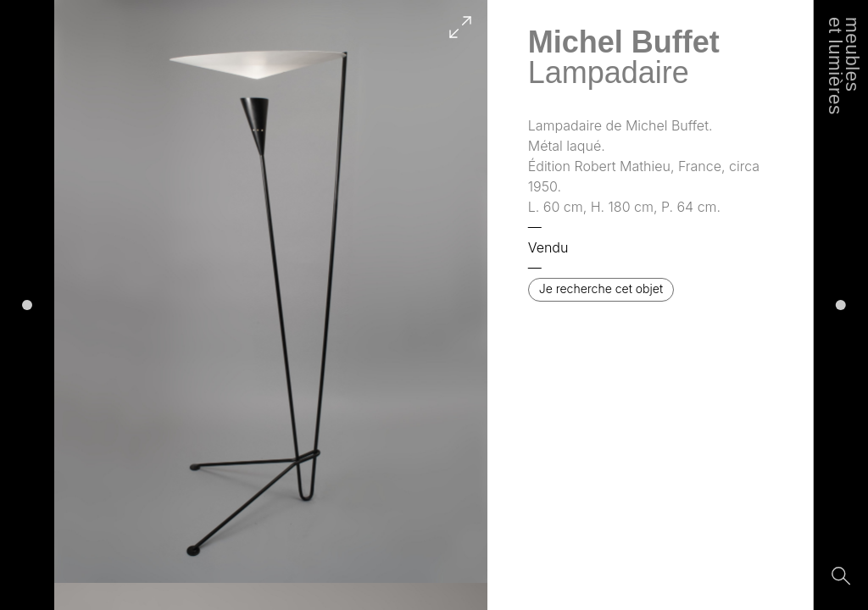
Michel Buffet (624, 42)
